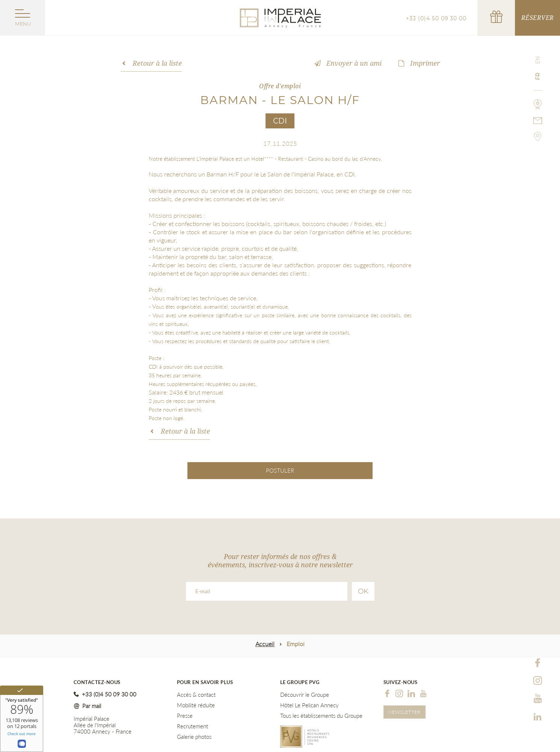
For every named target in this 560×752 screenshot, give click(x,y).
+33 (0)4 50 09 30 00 (436, 18)
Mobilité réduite (196, 705)
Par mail (92, 706)
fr (538, 76)
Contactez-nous (97, 682)
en (538, 60)
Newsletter (404, 712)
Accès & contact (196, 695)
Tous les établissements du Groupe (321, 716)
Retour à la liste (157, 63)
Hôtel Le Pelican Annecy (309, 705)
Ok (363, 591)
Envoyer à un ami (354, 63)
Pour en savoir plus (205, 682)
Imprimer (425, 63)
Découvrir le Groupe (305, 695)
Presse (185, 716)
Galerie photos (194, 737)
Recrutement (192, 726)
